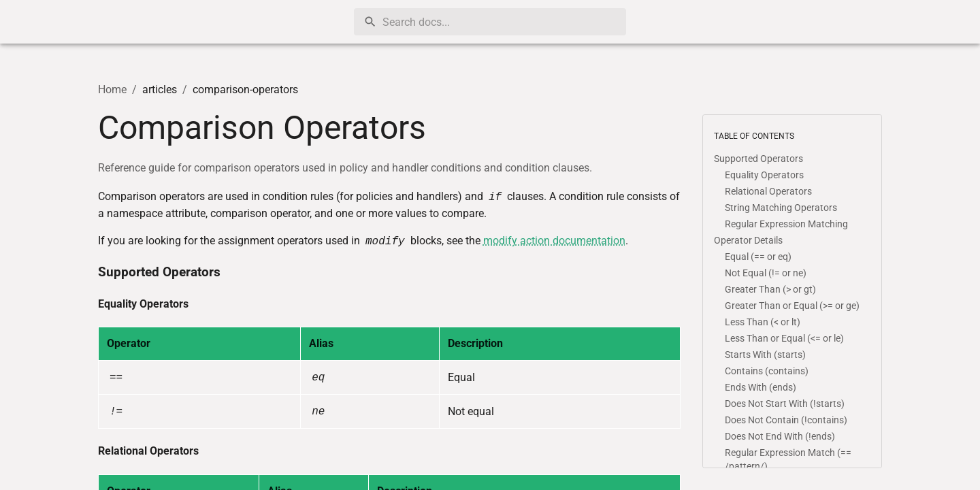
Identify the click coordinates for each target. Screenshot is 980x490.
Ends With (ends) (761, 387)
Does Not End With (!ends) (780, 436)
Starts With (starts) (765, 355)
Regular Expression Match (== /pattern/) (788, 459)
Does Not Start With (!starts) (785, 404)
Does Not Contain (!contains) (786, 420)
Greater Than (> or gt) (770, 289)
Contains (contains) (767, 371)
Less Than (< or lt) (763, 322)
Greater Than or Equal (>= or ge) (792, 306)
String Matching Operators (781, 208)
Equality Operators (143, 304)
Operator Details (748, 240)
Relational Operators (148, 451)
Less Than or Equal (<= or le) (784, 338)
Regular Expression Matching (786, 224)
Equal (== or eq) (758, 257)
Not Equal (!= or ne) (766, 273)
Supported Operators (159, 272)
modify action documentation (554, 241)
